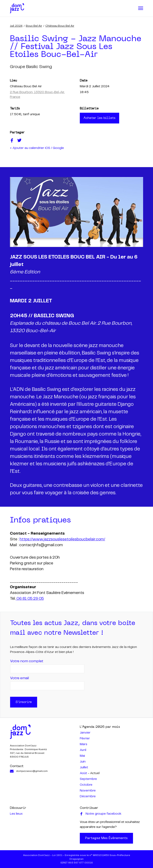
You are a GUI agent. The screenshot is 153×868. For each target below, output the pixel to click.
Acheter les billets (99, 118)
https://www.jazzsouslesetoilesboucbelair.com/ (62, 539)
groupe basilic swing (31, 67)
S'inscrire (24, 702)
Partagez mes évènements (106, 838)
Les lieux (16, 814)
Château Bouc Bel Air (60, 26)
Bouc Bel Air (34, 26)
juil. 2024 (16, 26)
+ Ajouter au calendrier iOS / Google (37, 148)
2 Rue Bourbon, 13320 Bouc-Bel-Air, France (37, 95)
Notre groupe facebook (101, 814)
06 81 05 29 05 (30, 599)
